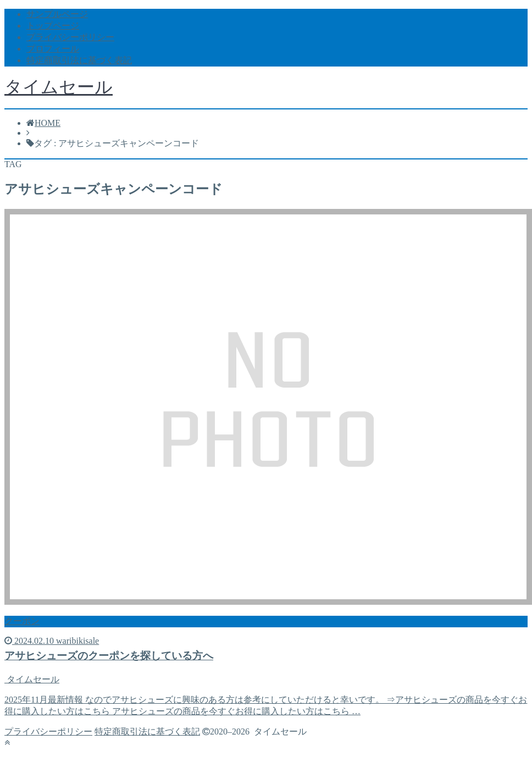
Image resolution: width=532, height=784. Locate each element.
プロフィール (53, 49)
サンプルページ (57, 14)
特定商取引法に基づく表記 (79, 60)
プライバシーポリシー (70, 37)
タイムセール (59, 87)
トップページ (53, 26)
